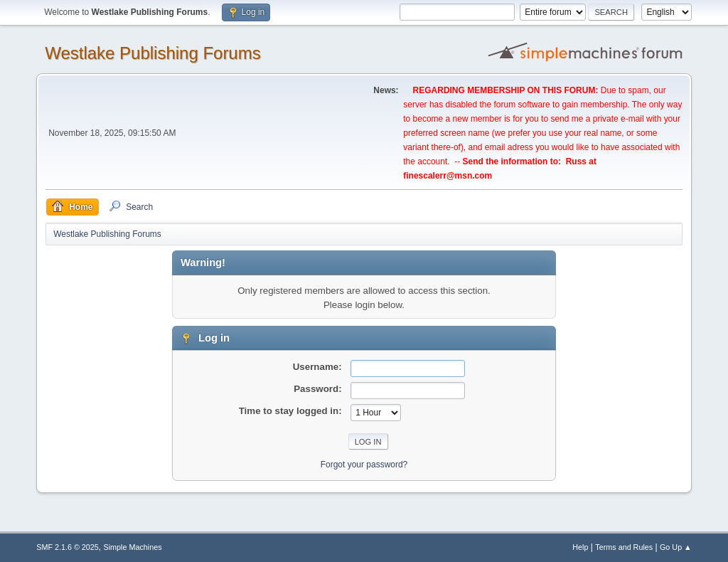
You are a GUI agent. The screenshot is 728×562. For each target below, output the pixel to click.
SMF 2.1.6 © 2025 (68, 547)
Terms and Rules (624, 547)
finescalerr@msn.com (448, 176)
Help (580, 547)
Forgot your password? (364, 465)
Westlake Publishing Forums (152, 53)
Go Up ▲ (676, 547)
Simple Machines (133, 547)
